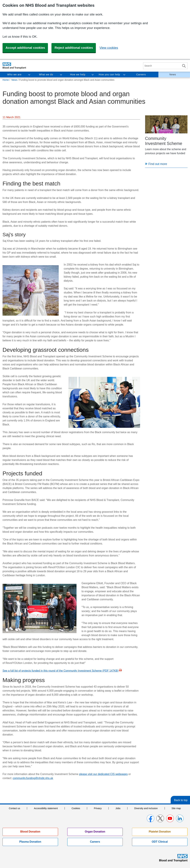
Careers (141, 74)
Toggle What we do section (61, 74)
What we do (46, 74)
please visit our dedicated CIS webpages (103, 774)
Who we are (14, 74)
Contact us (15, 808)
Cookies (76, 808)
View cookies (109, 48)
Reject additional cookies (74, 48)
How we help (78, 74)
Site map (176, 808)
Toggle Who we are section (29, 74)
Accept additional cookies (25, 48)
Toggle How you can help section (124, 74)
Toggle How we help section (92, 74)
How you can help (109, 74)
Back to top (181, 800)
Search (184, 66)
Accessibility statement (46, 808)
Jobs (118, 808)
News (173, 74)
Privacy (98, 808)
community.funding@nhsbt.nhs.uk (33, 778)
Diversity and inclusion (146, 808)
